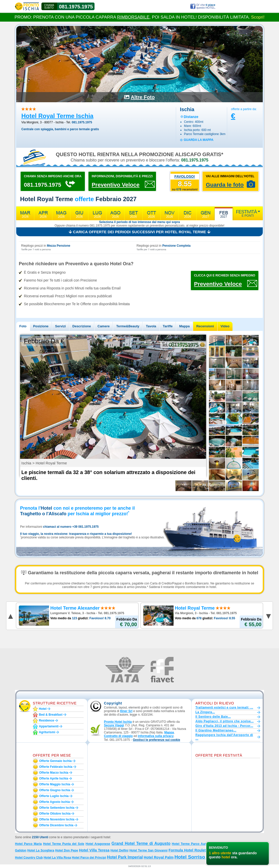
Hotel (43, 709)
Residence (46, 720)
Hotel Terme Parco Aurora (191, 844)
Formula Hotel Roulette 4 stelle (196, 850)
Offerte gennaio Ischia (55, 761)
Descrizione (82, 326)
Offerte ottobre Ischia (55, 814)
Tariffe (168, 326)
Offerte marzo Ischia (54, 773)
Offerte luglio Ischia (54, 796)
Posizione (41, 326)
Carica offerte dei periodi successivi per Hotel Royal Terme (139, 232)
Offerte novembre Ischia (57, 819)
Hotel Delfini (120, 850)
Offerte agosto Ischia (55, 802)
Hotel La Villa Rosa (57, 858)
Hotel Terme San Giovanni (148, 850)
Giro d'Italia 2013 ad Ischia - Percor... (224, 726)
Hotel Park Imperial (125, 857)
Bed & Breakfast (51, 715)
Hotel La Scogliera (41, 850)
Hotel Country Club (29, 858)
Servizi (60, 326)
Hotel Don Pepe (67, 850)
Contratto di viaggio (118, 736)
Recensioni (205, 326)
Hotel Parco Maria (28, 844)
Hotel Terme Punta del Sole (64, 844)
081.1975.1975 (76, 7)
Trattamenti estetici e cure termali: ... (224, 708)
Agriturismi (47, 732)
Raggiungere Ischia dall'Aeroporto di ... (224, 737)
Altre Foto (143, 97)
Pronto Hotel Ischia (118, 722)
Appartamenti (49, 726)
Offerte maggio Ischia (55, 784)
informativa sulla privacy (156, 736)
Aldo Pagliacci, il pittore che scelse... (224, 721)
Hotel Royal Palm (159, 857)
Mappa (184, 326)
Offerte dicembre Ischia (56, 825)
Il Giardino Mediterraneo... (216, 730)
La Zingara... (205, 712)
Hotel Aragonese (98, 844)
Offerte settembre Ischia (57, 808)
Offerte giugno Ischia (55, 790)
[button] (157, 740)
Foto (23, 326)
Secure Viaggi (114, 725)
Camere (104, 326)
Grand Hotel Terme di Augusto (141, 843)
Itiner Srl (126, 711)
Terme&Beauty (128, 326)
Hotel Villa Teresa (94, 850)
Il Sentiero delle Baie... (213, 717)
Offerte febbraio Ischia (56, 767)
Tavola (151, 326)
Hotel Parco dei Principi (89, 858)
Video (225, 326)
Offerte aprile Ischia (54, 778)
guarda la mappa (199, 140)
